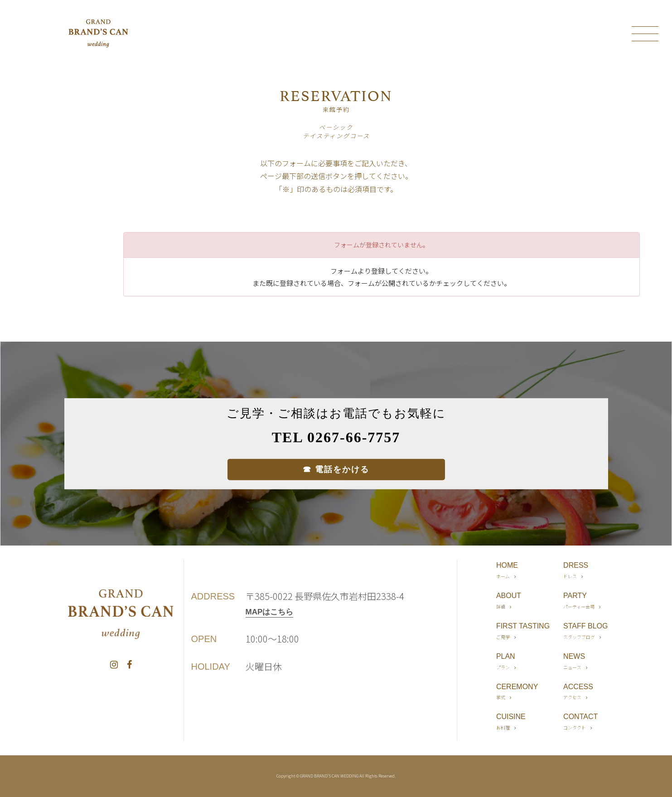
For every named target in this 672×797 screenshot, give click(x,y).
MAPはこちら (270, 612)
